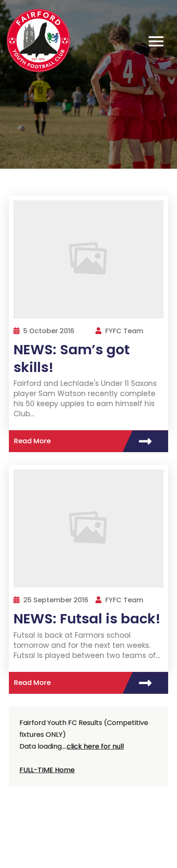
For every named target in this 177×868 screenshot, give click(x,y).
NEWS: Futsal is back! (87, 619)
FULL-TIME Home (47, 770)
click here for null (95, 746)
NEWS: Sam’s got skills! (72, 358)
